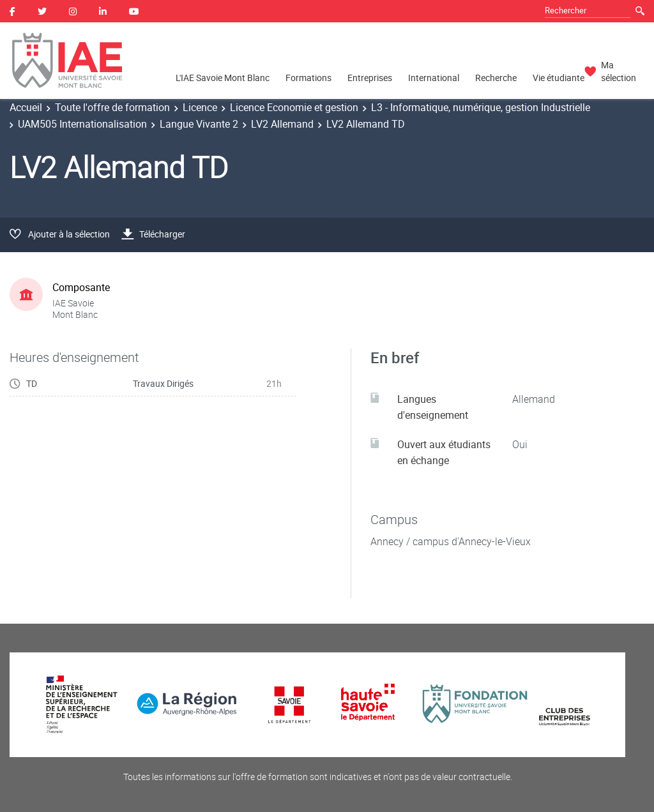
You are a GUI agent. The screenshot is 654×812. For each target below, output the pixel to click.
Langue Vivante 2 (199, 124)
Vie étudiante (559, 78)
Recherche (496, 78)
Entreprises (370, 78)
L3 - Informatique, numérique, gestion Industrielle (481, 107)
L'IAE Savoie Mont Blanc (223, 78)
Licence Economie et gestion (294, 107)
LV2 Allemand (282, 124)
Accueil (26, 107)
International (434, 78)
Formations (308, 78)
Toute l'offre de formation (112, 107)
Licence (200, 107)
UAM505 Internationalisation (82, 124)
